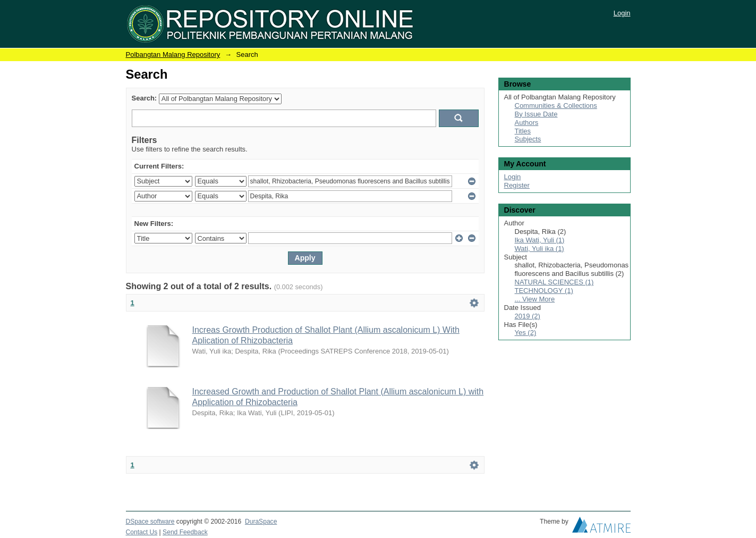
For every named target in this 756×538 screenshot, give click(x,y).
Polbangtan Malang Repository (173, 54)
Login (622, 13)
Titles (523, 131)
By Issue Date (536, 114)
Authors (527, 123)
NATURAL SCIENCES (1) (554, 282)
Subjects (528, 139)
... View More (535, 299)
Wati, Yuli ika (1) (540, 249)
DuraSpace (261, 522)
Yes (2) (526, 333)
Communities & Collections (556, 106)
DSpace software (150, 522)
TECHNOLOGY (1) (544, 291)
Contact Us (142, 532)
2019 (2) (528, 316)
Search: (145, 98)
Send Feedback (185, 532)
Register (517, 185)
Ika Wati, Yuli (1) (540, 240)
